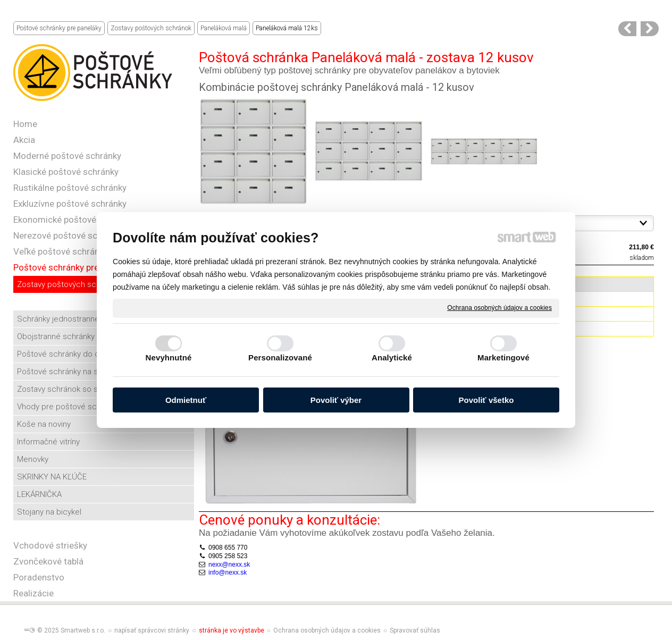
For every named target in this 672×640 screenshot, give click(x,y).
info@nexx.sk (228, 572)
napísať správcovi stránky (152, 630)
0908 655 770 (228, 548)
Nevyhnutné (169, 357)
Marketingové (503, 357)
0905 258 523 (228, 556)
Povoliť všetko (486, 400)
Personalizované (280, 357)
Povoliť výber (336, 400)
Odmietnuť (186, 400)
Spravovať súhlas (415, 630)
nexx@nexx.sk (229, 565)
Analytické (392, 357)
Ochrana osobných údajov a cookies (499, 308)
